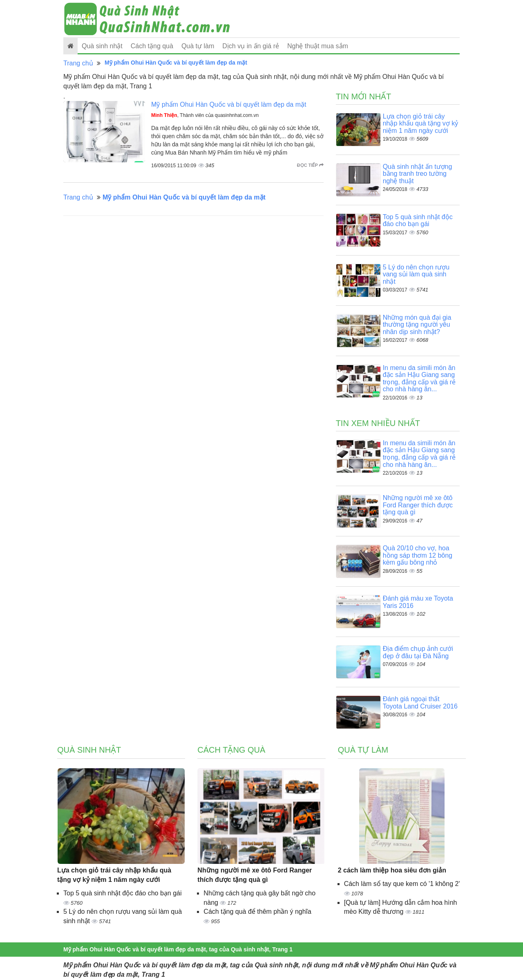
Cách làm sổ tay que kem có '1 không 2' (402, 884)
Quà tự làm (198, 46)
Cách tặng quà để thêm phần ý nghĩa (257, 912)
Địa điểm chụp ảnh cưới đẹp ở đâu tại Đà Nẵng (418, 652)
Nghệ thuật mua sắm (318, 46)
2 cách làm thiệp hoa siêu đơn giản (392, 870)
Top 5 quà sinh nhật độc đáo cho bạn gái (418, 221)
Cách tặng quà (152, 46)
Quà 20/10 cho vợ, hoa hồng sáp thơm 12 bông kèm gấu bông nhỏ (418, 555)
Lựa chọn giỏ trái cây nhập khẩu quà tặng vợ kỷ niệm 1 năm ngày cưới (421, 123)
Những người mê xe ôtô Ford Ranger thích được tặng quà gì (418, 505)
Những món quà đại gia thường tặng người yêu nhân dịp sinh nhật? (417, 325)
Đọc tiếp (310, 165)
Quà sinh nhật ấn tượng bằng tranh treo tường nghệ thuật (418, 174)
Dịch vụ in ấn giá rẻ (251, 46)
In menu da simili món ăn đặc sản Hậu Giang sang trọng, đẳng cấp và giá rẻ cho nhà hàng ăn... (419, 379)
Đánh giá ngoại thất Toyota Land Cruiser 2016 (420, 703)
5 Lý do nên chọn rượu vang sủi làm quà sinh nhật (416, 274)
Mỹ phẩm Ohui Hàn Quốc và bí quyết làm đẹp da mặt (229, 104)
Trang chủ (78, 63)
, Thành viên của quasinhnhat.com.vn (205, 115)
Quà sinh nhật (102, 46)
